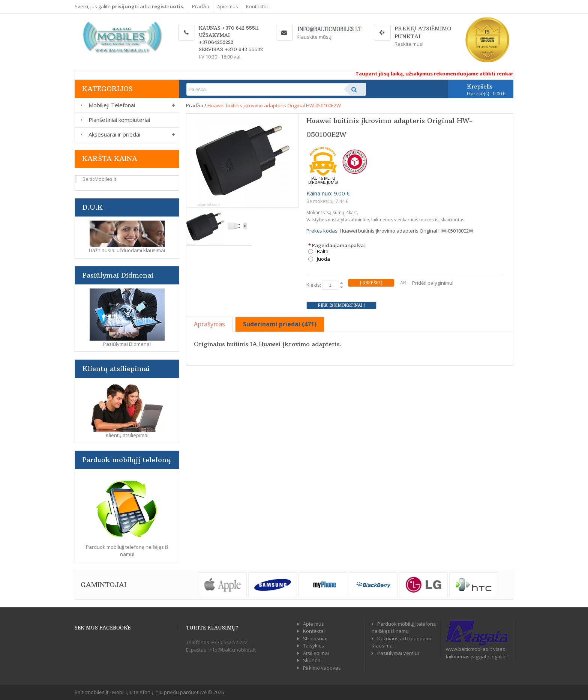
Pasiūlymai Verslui (398, 653)
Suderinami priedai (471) (280, 324)
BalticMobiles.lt (99, 179)
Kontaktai (257, 6)
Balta (323, 252)
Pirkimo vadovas (322, 668)
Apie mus (228, 6)
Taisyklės (313, 646)
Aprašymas (209, 324)
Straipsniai (315, 638)
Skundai (312, 660)
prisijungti (125, 6)
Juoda (323, 259)
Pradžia (201, 6)
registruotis (167, 6)
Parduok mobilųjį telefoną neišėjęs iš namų (404, 628)
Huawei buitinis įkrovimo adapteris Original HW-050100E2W (274, 105)
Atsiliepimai (316, 653)
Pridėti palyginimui (433, 283)
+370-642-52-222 (229, 642)
